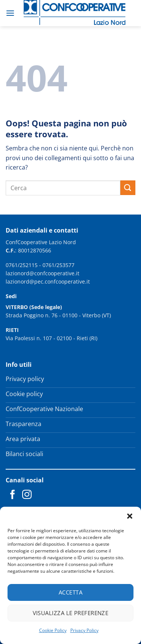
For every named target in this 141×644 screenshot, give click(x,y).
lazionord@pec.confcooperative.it (48, 281)
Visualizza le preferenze (71, 613)
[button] (130, 516)
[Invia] (128, 188)
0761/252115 (22, 265)
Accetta (70, 592)
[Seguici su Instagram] (27, 495)
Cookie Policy (53, 630)
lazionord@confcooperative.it (42, 273)
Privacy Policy (84, 630)
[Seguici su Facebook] (13, 495)
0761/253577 (58, 265)
